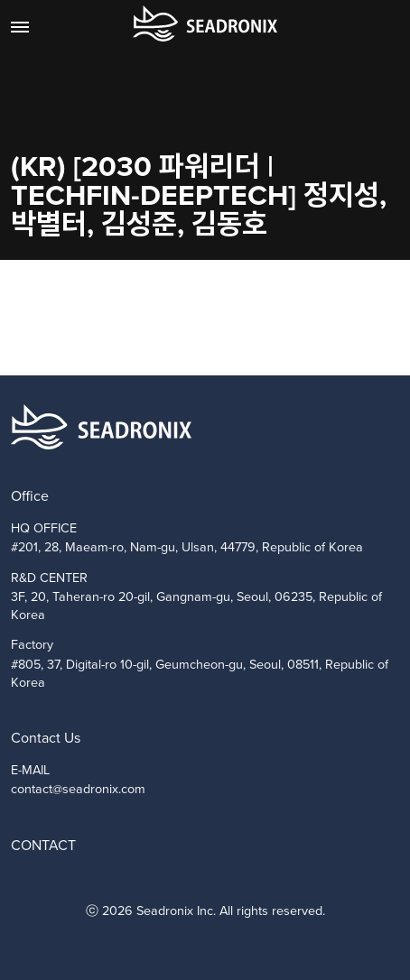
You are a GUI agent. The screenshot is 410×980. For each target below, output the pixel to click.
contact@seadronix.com (78, 789)
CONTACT (43, 845)
